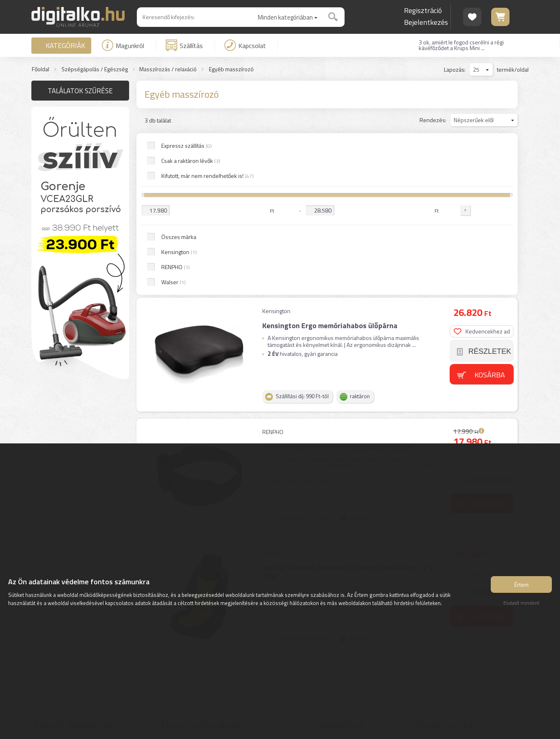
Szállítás (184, 45)
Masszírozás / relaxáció (168, 69)
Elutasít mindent (521, 603)
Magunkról (123, 45)
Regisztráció (423, 10)
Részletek (490, 187)
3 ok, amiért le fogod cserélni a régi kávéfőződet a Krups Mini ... (461, 45)
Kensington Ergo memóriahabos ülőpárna (330, 161)
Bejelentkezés (426, 22)
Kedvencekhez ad (482, 167)
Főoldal (41, 69)
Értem (522, 584)
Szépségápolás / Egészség (95, 69)
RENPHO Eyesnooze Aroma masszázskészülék (337, 282)
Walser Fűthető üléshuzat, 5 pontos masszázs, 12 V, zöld (349, 407)
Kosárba (490, 210)
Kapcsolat (245, 45)
